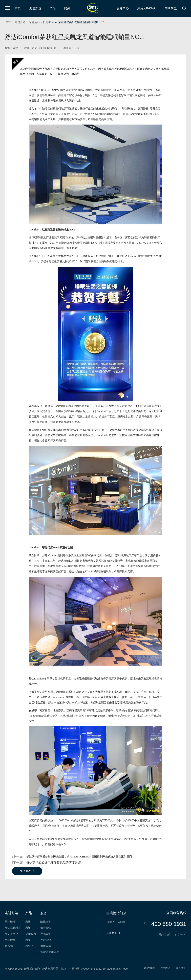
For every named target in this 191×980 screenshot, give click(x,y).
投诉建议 (46, 940)
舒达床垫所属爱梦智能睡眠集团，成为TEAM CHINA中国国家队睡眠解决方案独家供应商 (79, 857)
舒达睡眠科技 (13, 928)
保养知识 (46, 928)
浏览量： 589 (71, 48)
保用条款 (46, 946)
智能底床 (31, 934)
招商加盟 (171, 8)
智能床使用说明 (50, 952)
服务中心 (123, 8)
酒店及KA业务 (147, 8)
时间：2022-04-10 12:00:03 (41, 48)
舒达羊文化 (11, 934)
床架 (28, 928)
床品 (28, 940)
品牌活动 (34, 22)
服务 (44, 913)
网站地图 (149, 968)
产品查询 (46, 934)
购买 (67, 8)
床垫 (28, 922)
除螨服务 (46, 922)
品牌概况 (10, 922)
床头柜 (29, 946)
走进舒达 (35, 8)
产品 (53, 8)
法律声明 (165, 968)
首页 (18, 8)
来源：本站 (11, 48)
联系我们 (10, 946)
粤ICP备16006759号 (17, 969)
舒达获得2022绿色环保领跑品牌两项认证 (54, 863)
